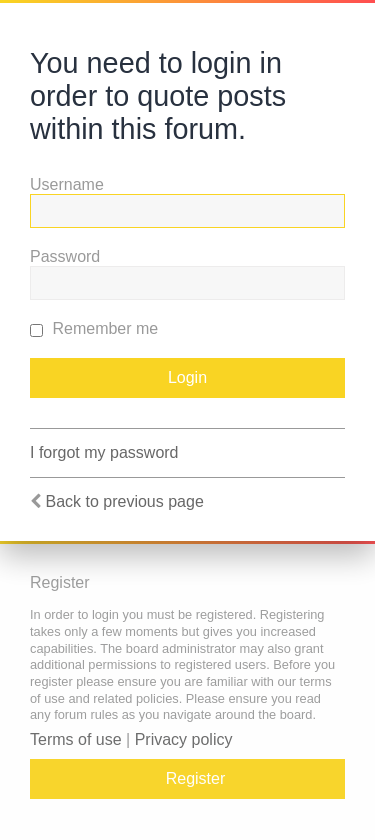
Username (67, 184)
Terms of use (76, 739)
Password (65, 256)
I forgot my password (104, 452)
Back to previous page (124, 501)
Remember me (94, 328)
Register (196, 778)
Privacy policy (184, 739)
